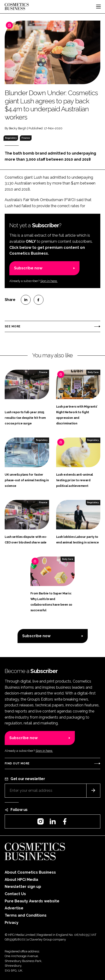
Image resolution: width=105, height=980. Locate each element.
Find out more (17, 763)
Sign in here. (49, 281)
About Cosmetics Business (30, 872)
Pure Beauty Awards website (32, 901)
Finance (26, 138)
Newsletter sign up (23, 887)
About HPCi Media (21, 880)
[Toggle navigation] (98, 7)
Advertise (14, 908)
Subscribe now (28, 268)
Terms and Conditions (26, 915)
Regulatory (11, 138)
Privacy (12, 923)
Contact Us (15, 894)
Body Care (93, 372)
